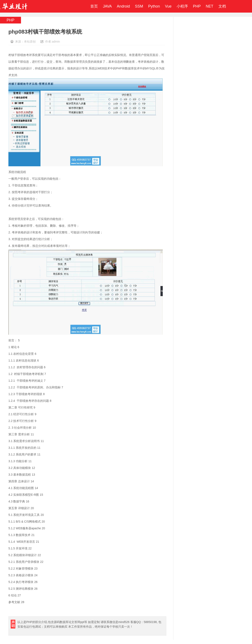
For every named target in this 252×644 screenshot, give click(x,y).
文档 (222, 6)
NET (210, 6)
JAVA (107, 6)
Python (154, 6)
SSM (139, 6)
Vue (168, 6)
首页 (94, 6)
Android (123, 6)
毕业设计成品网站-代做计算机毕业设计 (14, 6)
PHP (197, 6)
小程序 (182, 6)
